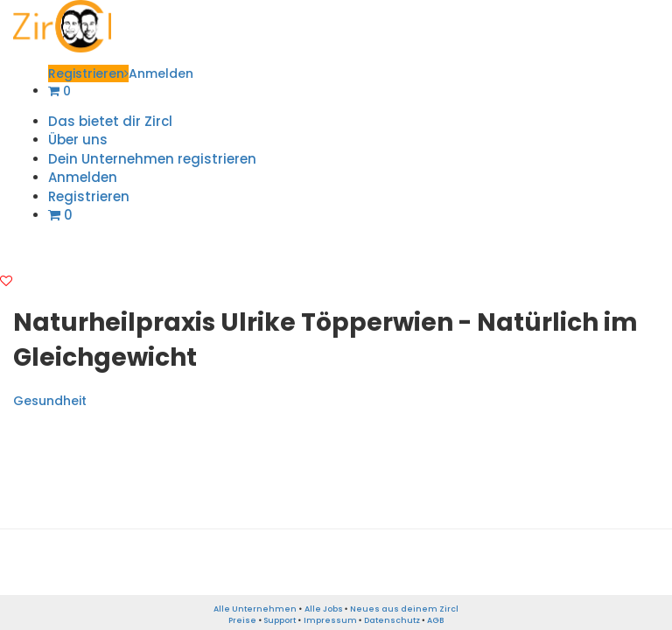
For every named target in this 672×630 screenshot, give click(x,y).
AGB (435, 620)
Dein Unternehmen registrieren (152, 159)
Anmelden (161, 73)
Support (280, 620)
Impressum (330, 620)
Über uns (78, 140)
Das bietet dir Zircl (110, 121)
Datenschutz (392, 620)
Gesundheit (50, 401)
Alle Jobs (324, 609)
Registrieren (88, 73)
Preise (242, 620)
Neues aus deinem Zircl (404, 609)
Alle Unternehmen (255, 609)
